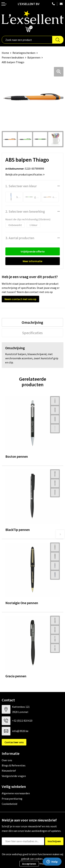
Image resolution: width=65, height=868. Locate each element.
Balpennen (34, 57)
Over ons (7, 760)
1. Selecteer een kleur (21, 186)
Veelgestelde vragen (14, 776)
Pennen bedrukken (13, 57)
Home (5, 53)
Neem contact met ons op (20, 299)
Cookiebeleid (9, 804)
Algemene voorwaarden (16, 793)
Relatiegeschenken (24, 53)
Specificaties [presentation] (32, 333)
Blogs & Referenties (14, 765)
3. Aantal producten (20, 238)
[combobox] (27, 40)
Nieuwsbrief (9, 771)
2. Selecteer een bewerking (25, 211)
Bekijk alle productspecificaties (25, 174)
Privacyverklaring (12, 799)
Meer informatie (32, 261)
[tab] (32, 322)
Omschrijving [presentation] (32, 322)
